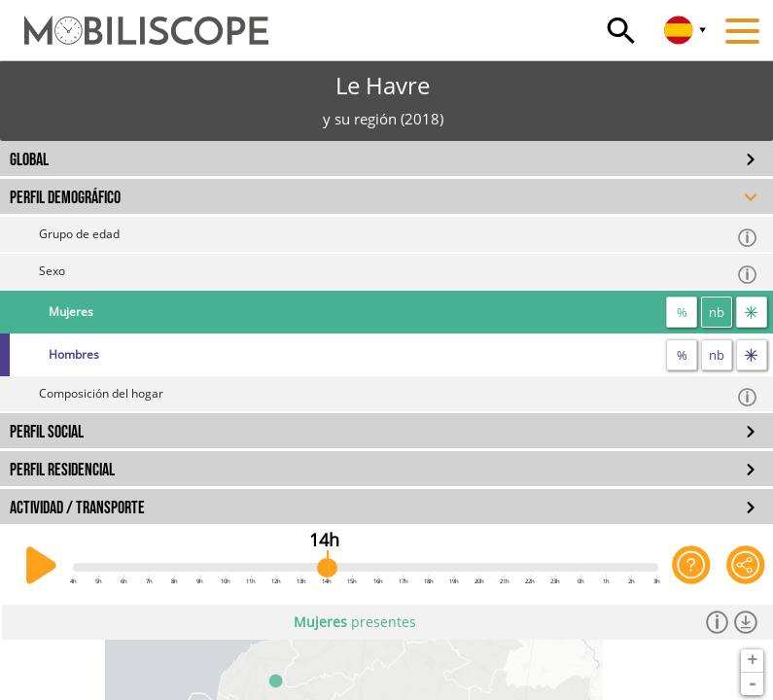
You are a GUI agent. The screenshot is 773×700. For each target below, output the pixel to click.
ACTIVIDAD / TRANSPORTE (77, 508)
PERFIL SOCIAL (47, 432)
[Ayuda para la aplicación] (691, 566)
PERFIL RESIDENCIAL (62, 470)
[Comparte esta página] (746, 566)
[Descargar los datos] (746, 622)
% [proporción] (682, 312)
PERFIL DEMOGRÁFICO (65, 198)
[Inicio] (134, 21)
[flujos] (752, 312)
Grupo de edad (399, 237)
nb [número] (717, 312)
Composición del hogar (399, 396)
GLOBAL (29, 160)
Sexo (399, 274)
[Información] (718, 622)
